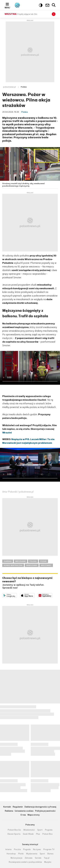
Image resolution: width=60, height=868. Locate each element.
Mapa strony (34, 815)
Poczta (17, 849)
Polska (24, 87)
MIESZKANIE (21, 561)
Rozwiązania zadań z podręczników (25, 862)
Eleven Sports (14, 834)
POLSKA (33, 561)
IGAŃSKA (8, 561)
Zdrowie (29, 858)
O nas (23, 815)
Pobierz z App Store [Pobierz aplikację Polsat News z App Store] (34, 595)
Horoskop (11, 854)
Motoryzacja (16, 858)
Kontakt (7, 807)
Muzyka (48, 862)
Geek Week (28, 834)
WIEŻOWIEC (46, 565)
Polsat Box (47, 834)
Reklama (9, 811)
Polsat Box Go (14, 830)
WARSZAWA (32, 565)
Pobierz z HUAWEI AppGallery (52, 595)
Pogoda (49, 830)
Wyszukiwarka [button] (54, 5)
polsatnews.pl (10, 87)
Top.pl (47, 858)
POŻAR (43, 561)
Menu (7, 8)
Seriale (38, 858)
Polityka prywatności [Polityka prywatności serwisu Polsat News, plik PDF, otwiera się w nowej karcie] (45, 811)
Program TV (49, 849)
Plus (38, 834)
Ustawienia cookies (24, 811)
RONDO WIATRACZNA (13, 565)
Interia (8, 849)
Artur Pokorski (10, 492)
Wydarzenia (32, 854)
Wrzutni (7, 433)
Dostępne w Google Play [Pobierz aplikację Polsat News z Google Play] (17, 595)
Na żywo (37, 849)
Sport (40, 830)
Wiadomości (29, 830)
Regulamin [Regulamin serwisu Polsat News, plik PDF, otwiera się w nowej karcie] (18, 807)
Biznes (50, 854)
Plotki (21, 854)
